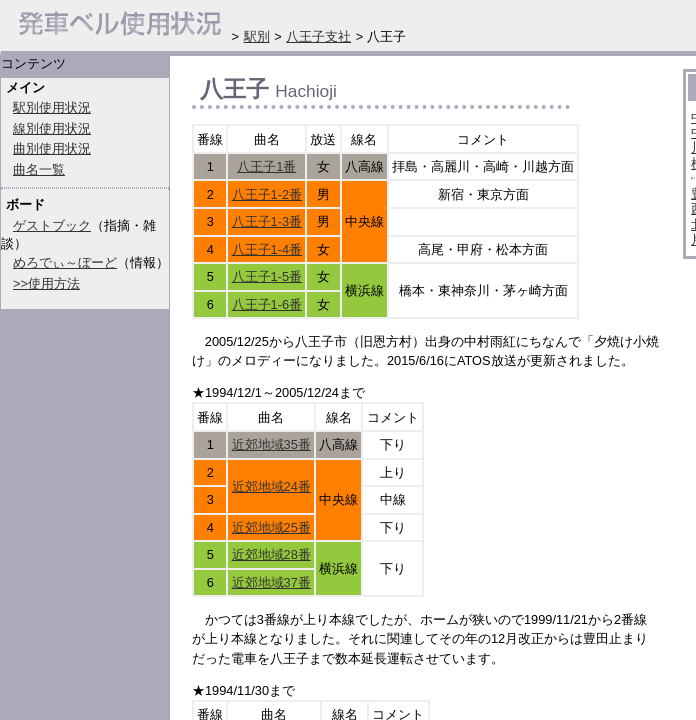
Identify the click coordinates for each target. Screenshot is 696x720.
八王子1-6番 (267, 304)
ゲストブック (52, 225)
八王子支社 (318, 36)
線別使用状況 (52, 128)
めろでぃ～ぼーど (65, 262)
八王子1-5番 (267, 276)
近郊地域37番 (271, 582)
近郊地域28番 (271, 554)
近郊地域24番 (271, 486)
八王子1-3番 (267, 221)
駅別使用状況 (52, 107)
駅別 (257, 36)
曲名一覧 (39, 169)
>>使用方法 (46, 283)
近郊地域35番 (271, 444)
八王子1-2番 (267, 194)
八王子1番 (266, 166)
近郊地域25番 (271, 527)
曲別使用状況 (52, 148)
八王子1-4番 (267, 249)
